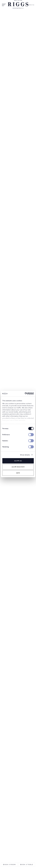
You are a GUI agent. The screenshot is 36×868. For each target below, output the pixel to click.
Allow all (18, 461)
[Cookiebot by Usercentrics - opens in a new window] (26, 394)
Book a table (27, 864)
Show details (25, 455)
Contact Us (31, 5)
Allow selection (18, 467)
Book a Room (9, 864)
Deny (18, 473)
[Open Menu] (4, 5)
